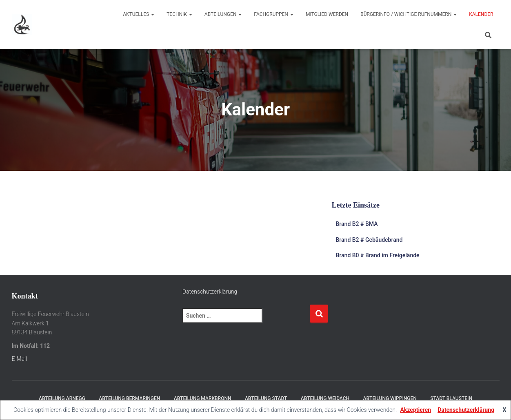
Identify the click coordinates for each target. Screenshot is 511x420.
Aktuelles (139, 14)
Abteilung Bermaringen (129, 398)
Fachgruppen (274, 14)
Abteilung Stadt (266, 398)
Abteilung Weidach (325, 398)
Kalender (481, 14)
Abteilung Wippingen (390, 398)
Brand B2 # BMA (357, 224)
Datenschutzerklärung (210, 292)
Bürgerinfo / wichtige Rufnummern (409, 14)
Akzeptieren (415, 410)
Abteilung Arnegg (62, 398)
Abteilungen (223, 14)
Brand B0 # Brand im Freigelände (378, 255)
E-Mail (20, 359)
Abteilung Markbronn (203, 398)
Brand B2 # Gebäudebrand (369, 240)
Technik (179, 14)
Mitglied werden (327, 14)
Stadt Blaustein (451, 398)
